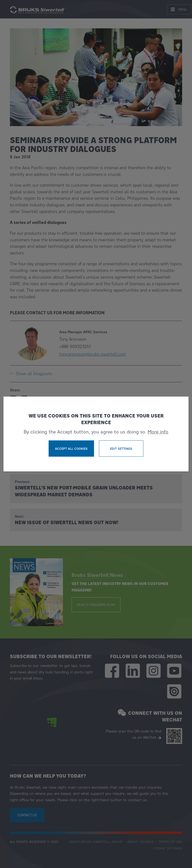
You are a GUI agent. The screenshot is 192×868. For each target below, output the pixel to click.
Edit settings (121, 449)
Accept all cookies (71, 449)
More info (158, 432)
